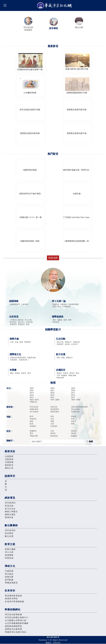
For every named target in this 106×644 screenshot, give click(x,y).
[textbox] (57, 441)
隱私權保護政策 (53, 637)
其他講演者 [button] (24, 360)
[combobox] (63, 441)
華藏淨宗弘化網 (55, 6)
